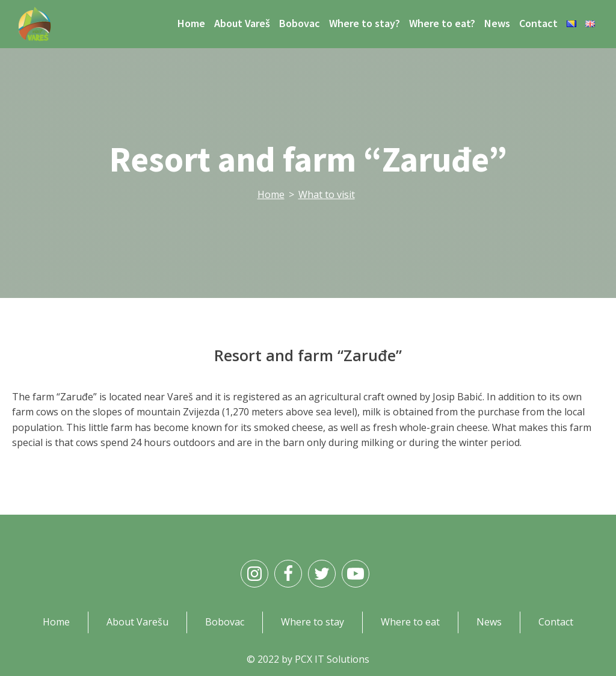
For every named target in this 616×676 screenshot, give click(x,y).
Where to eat (410, 622)
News (497, 23)
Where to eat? (442, 23)
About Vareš (242, 23)
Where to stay (313, 622)
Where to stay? (365, 23)
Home (191, 23)
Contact (538, 23)
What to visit (327, 194)
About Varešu (137, 622)
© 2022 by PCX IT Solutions (308, 659)
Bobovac (300, 23)
